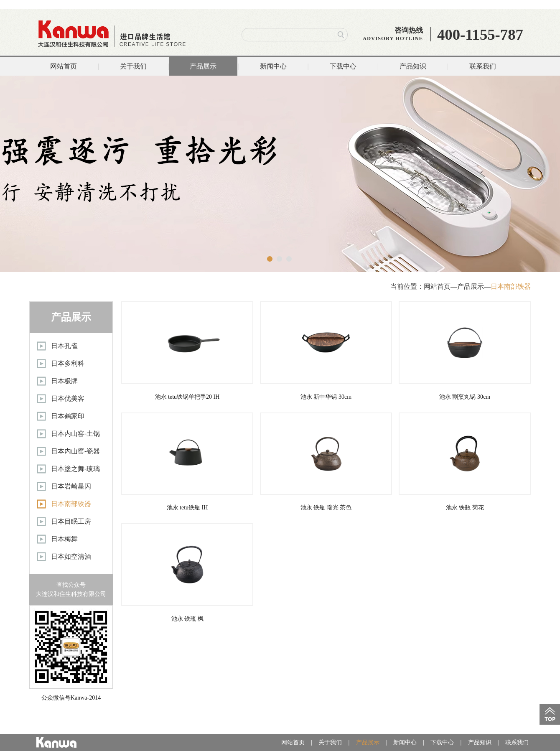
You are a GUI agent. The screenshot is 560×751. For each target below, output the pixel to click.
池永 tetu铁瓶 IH (187, 462)
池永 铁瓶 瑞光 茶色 (326, 462)
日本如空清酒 (71, 556)
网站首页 (64, 66)
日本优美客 (68, 398)
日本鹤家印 (68, 416)
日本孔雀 (64, 346)
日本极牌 (64, 381)
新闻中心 (273, 66)
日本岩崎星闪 (71, 486)
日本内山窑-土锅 (75, 434)
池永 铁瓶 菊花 (465, 462)
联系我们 (483, 66)
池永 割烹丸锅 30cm (465, 351)
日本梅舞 (64, 539)
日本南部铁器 (511, 286)
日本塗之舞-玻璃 (75, 469)
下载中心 (343, 66)
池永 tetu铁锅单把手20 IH (187, 351)
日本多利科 (68, 363)
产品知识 (413, 66)
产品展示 (203, 66)
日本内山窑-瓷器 (75, 451)
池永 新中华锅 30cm (326, 351)
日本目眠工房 (71, 521)
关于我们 (133, 66)
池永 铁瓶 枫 (187, 573)
